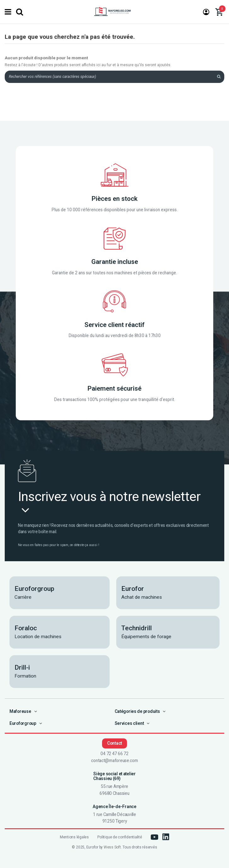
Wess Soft (112, 847)
